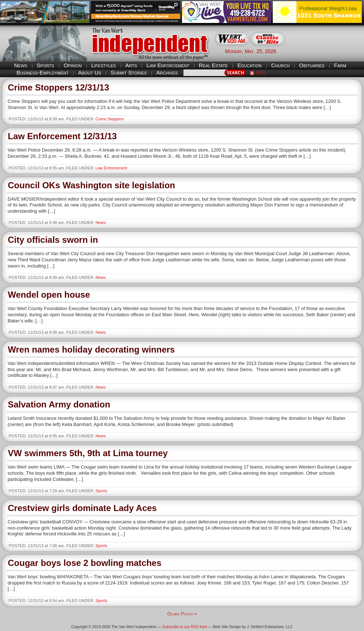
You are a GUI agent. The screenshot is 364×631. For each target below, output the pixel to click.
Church (280, 65)
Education (249, 65)
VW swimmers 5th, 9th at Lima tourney (88, 453)
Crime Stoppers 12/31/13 (59, 87)
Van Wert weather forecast (328, 51)
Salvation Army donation (59, 404)
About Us (90, 73)
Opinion (73, 65)
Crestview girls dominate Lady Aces (82, 508)
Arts (131, 65)
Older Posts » (182, 614)
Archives (167, 73)
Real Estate (213, 65)
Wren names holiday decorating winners (92, 349)
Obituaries (312, 65)
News (21, 65)
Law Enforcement (168, 65)
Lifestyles (104, 65)
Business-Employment (43, 73)
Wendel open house (49, 295)
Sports (45, 65)
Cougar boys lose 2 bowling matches (85, 563)
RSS (261, 73)
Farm (340, 65)
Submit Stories (128, 73)
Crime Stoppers (110, 119)
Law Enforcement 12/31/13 (62, 136)
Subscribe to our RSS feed (184, 627)
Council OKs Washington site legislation (92, 185)
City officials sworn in (53, 240)
